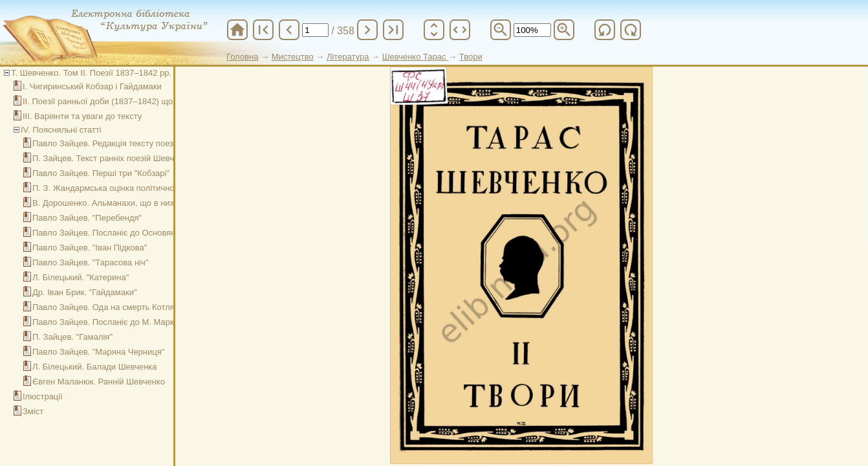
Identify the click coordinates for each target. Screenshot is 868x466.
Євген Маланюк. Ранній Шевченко (99, 382)
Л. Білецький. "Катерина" (81, 277)
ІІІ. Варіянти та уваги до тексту (82, 116)
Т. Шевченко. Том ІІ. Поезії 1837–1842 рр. (91, 73)
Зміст (33, 411)
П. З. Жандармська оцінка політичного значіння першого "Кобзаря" (163, 188)
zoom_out (501, 30)
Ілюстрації (43, 396)
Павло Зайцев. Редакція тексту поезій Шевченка (127, 143)
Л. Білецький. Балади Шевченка (95, 367)
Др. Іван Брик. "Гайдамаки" (85, 292)
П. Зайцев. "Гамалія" (72, 337)
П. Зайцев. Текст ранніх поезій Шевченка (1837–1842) (137, 158)
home (237, 30)
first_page (263, 30)
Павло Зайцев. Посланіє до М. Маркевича (114, 322)
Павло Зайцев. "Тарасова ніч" (90, 262)
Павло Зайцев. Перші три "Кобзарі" (101, 173)
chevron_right (367, 30)
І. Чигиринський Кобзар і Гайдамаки (92, 86)
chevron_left (289, 30)
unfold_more (434, 30)
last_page (393, 30)
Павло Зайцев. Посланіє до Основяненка (113, 233)
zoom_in (564, 30)
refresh (605, 30)
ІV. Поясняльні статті (61, 130)
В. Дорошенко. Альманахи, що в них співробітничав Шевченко (154, 203)
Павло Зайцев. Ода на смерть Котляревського (123, 307)
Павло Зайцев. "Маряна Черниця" (98, 352)
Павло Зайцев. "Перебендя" (87, 218)
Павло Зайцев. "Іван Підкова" (90, 248)
